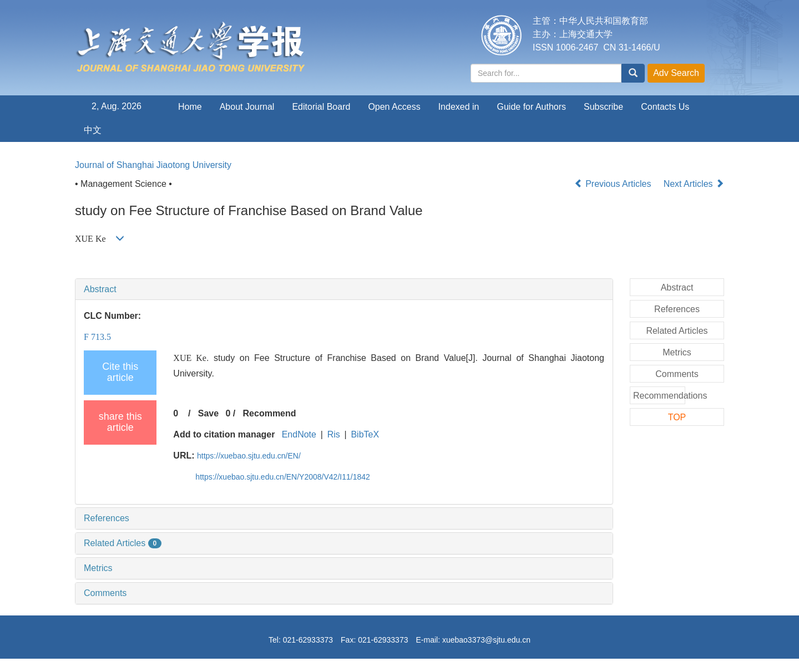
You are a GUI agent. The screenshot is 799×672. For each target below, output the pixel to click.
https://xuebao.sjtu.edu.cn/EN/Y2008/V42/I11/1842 (282, 477)
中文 (93, 130)
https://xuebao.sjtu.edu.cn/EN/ (249, 456)
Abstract (100, 289)
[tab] (344, 289)
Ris (334, 434)
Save (208, 413)
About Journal (247, 107)
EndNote (299, 434)
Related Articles (123, 543)
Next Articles (694, 184)
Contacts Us (665, 107)
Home (190, 107)
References (107, 518)
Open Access (394, 107)
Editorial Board (321, 107)
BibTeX (365, 434)
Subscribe (603, 107)
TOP (677, 417)
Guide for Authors (532, 107)
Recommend (270, 413)
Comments (105, 593)
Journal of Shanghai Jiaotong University (153, 165)
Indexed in (459, 107)
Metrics (98, 568)
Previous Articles (614, 184)
